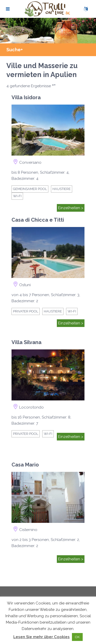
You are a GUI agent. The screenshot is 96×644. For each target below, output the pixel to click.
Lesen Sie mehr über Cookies (41, 637)
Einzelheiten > (71, 208)
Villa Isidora (26, 97)
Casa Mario (25, 465)
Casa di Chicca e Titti (38, 220)
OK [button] (77, 637)
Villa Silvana (26, 342)
